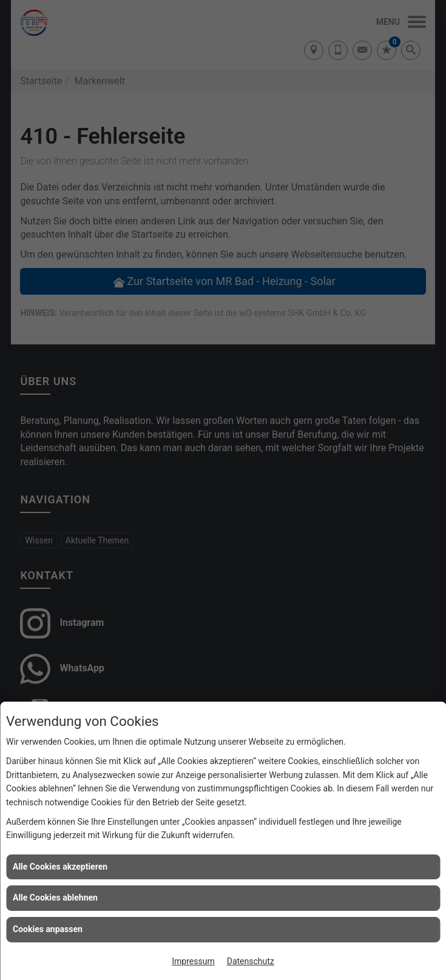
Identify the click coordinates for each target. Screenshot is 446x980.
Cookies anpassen (48, 929)
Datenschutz (251, 961)
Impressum (193, 961)
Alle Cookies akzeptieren (60, 867)
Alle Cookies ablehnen (55, 898)
